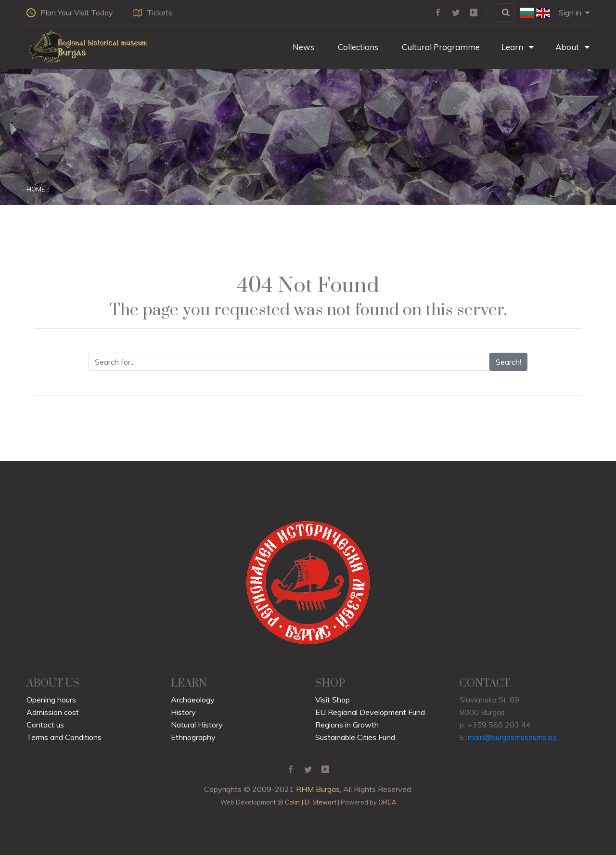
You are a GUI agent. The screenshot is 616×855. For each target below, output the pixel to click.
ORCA (387, 802)
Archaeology (193, 700)
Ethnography (193, 737)
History (183, 712)
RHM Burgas (318, 789)
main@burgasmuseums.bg (512, 737)
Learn (518, 47)
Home (36, 189)
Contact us (45, 725)
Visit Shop (333, 700)
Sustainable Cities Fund (355, 737)
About (572, 47)
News (302, 47)
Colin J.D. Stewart (311, 802)
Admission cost (53, 712)
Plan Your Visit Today (70, 13)
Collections (357, 47)
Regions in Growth (347, 725)
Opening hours (51, 700)
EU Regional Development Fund (370, 712)
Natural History (197, 725)
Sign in (574, 13)
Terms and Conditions (64, 737)
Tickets (153, 13)
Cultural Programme (440, 47)
